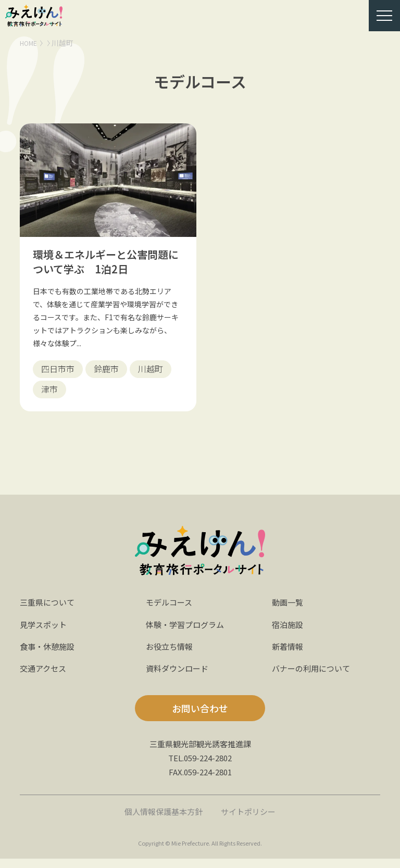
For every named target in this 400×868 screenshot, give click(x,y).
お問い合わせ (200, 718)
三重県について (49, 611)
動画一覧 (289, 611)
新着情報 (289, 656)
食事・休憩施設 (49, 656)
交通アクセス (45, 677)
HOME (30, 43)
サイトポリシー (251, 821)
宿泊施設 (289, 634)
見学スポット (45, 634)
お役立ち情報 (171, 656)
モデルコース (171, 611)
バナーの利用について (314, 677)
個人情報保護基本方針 (162, 821)
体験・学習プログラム (187, 634)
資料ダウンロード (179, 677)
